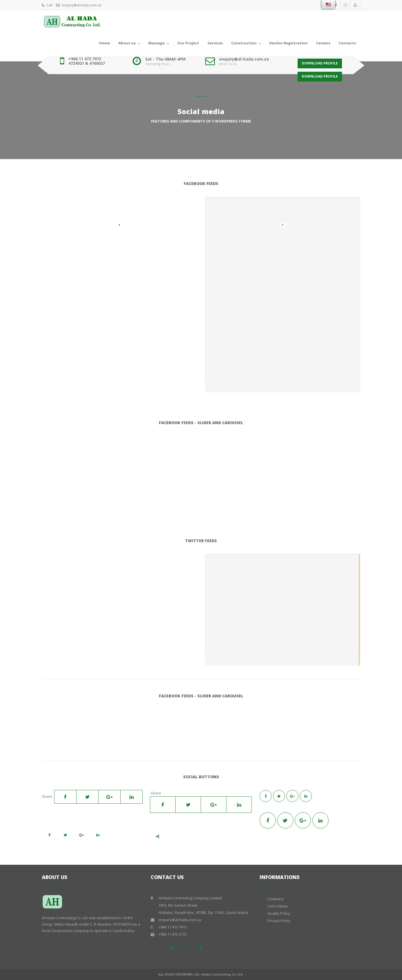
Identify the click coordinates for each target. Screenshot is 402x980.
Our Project (188, 43)
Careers (323, 43)
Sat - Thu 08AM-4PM (165, 59)
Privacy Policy (279, 921)
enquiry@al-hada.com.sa (79, 5)
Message (156, 43)
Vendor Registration (288, 43)
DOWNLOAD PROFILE (320, 61)
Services (215, 43)
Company (276, 899)
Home (105, 43)
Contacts (347, 43)
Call (47, 5)
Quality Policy (279, 913)
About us (127, 43)
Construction (244, 43)
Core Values (278, 906)
